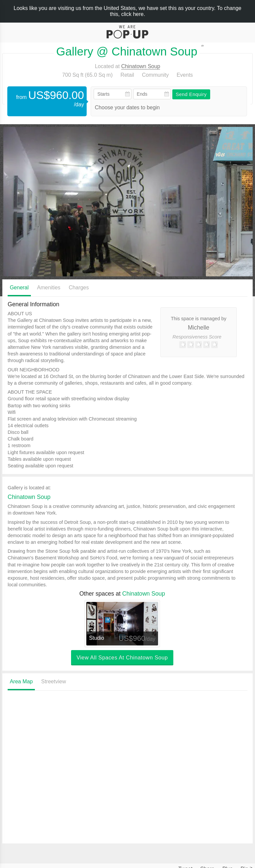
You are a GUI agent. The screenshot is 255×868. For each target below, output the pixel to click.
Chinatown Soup (141, 66)
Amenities (49, 288)
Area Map (21, 681)
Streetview (54, 681)
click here (132, 14)
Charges (79, 288)
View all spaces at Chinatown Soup (122, 658)
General (19, 288)
